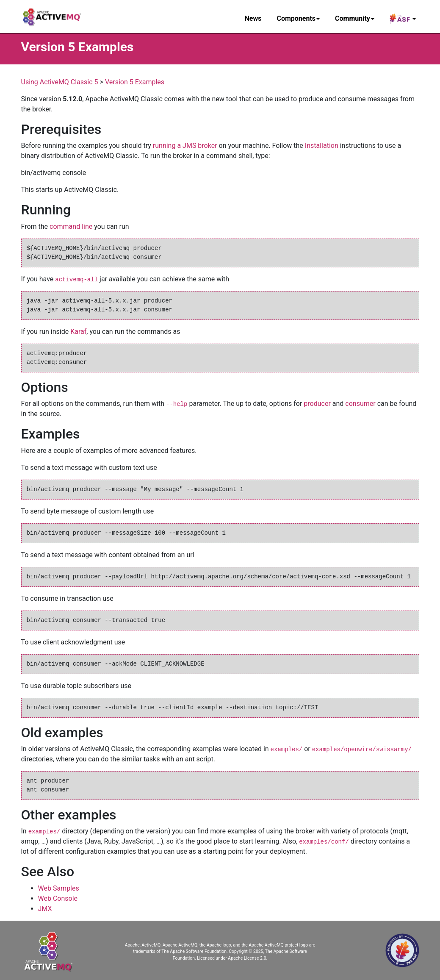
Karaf (78, 332)
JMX (45, 909)
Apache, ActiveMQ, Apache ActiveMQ (161, 945)
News (253, 18)
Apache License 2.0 (247, 958)
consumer (360, 404)
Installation (322, 146)
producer (317, 404)
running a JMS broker (185, 146)
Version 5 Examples (135, 82)
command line (71, 226)
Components (298, 18)
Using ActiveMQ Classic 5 (60, 82)
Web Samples (59, 888)
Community (355, 18)
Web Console (58, 898)
